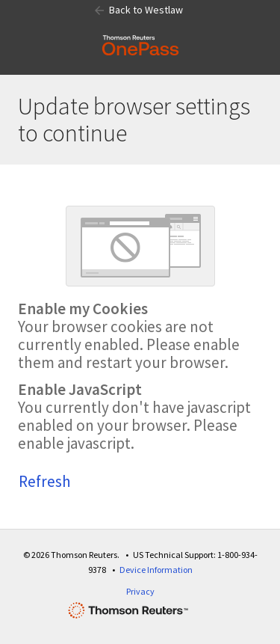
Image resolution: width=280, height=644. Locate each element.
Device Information (156, 570)
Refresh (45, 481)
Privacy (140, 591)
